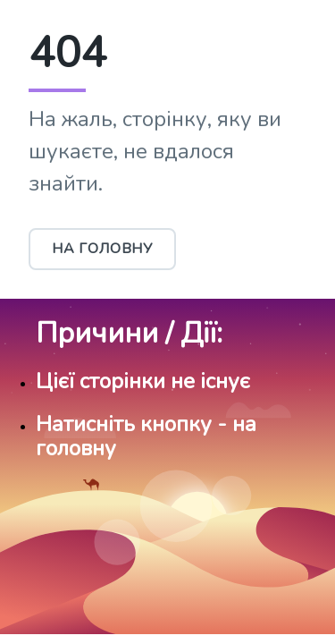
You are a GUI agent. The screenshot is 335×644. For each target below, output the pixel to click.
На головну (102, 249)
